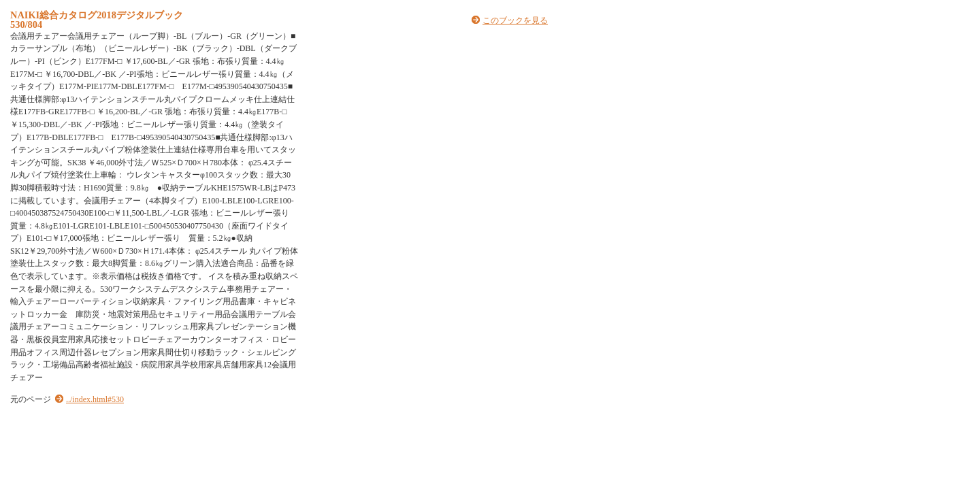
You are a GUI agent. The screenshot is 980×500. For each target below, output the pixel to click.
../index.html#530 (95, 399)
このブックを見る (515, 20)
